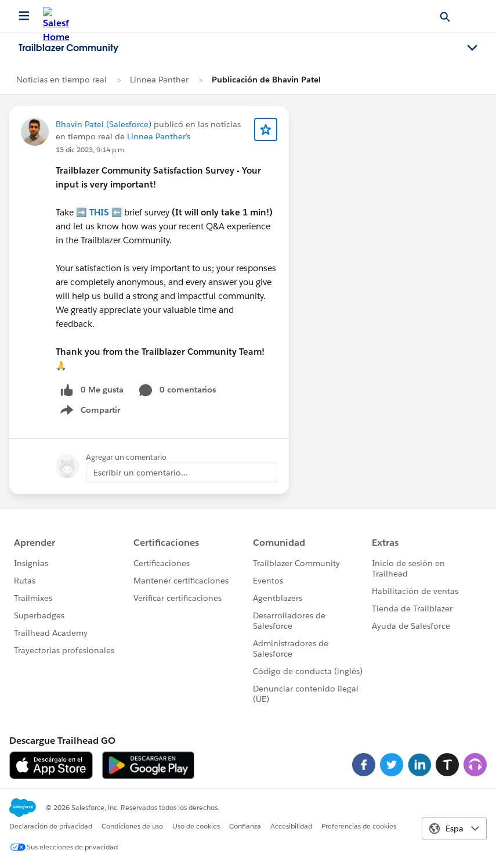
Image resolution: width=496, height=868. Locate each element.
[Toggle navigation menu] (472, 48)
